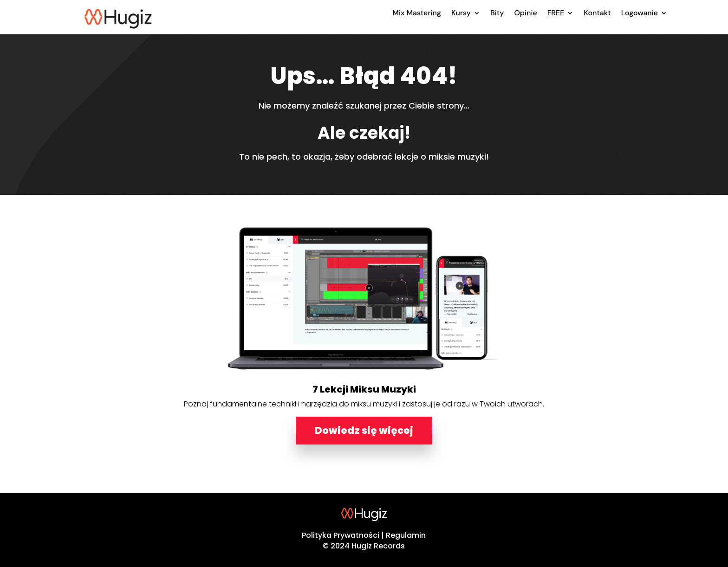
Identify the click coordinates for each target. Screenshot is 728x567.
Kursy (461, 13)
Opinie (525, 13)
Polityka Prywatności (341, 535)
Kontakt (597, 13)
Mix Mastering (417, 13)
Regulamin (406, 535)
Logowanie (640, 13)
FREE (556, 13)
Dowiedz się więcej (364, 430)
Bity (497, 13)
